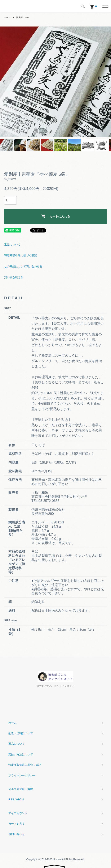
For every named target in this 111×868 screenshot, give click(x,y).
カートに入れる (56, 216)
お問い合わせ (17, 834)
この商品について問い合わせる (23, 266)
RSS (11, 799)
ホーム (7, 17)
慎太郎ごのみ (23, 17)
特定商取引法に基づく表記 (21, 255)
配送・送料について (21, 733)
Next (106, 82)
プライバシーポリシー (22, 775)
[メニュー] (105, 6)
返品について (12, 244)
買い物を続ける (14, 277)
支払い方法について (21, 754)
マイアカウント (18, 813)
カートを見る (17, 824)
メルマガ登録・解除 (21, 789)
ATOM (20, 799)
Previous (5, 82)
